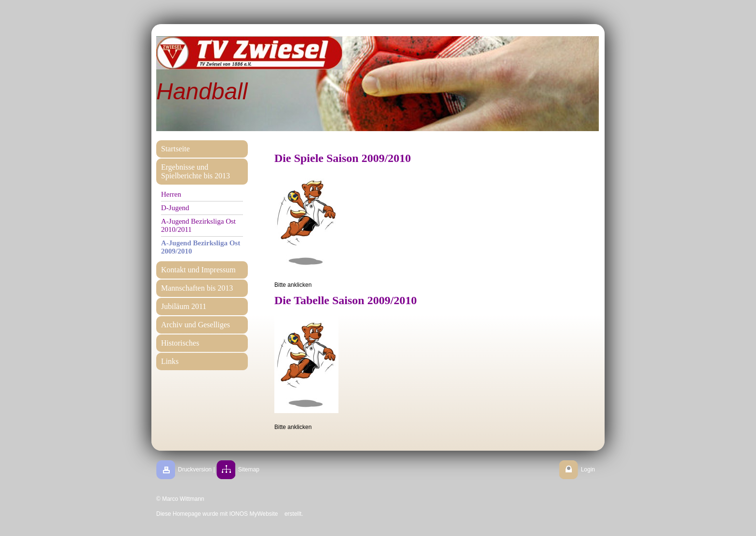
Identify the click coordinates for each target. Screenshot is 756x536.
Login (588, 469)
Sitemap (249, 469)
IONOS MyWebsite (253, 514)
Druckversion (195, 469)
